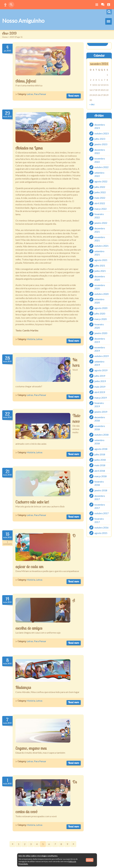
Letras (30, 94)
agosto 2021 (101, 260)
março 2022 (100, 209)
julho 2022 (100, 187)
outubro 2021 (101, 246)
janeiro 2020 (101, 333)
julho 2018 (100, 454)
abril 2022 (100, 203)
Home (5, 37)
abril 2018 (100, 471)
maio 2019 (100, 387)
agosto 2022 (101, 181)
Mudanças (23, 687)
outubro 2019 (101, 356)
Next (73, 844)
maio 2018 (100, 465)
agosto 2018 (101, 449)
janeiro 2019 (101, 412)
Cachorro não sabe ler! (32, 502)
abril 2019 (100, 392)
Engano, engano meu (31, 748)
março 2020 (100, 319)
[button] (5, 5)
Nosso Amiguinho (23, 21)
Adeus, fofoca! (26, 81)
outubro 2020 (101, 294)
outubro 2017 (101, 513)
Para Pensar (40, 94)
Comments (7, 543)
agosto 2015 (101, 533)
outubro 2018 (101, 435)
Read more (74, 96)
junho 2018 (100, 460)
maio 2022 (100, 198)
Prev (12, 844)
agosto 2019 (101, 370)
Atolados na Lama (29, 148)
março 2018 (100, 476)
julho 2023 (100, 139)
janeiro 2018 (101, 490)
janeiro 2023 (101, 144)
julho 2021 (100, 265)
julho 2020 (100, 313)
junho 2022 (100, 192)
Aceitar (90, 860)
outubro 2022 (101, 167)
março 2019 (100, 397)
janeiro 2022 (101, 223)
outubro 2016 (101, 527)
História (31, 339)
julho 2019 (100, 376)
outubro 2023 (101, 133)
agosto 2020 (101, 308)
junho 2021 (100, 271)
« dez (92, 104)
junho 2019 (100, 381)
